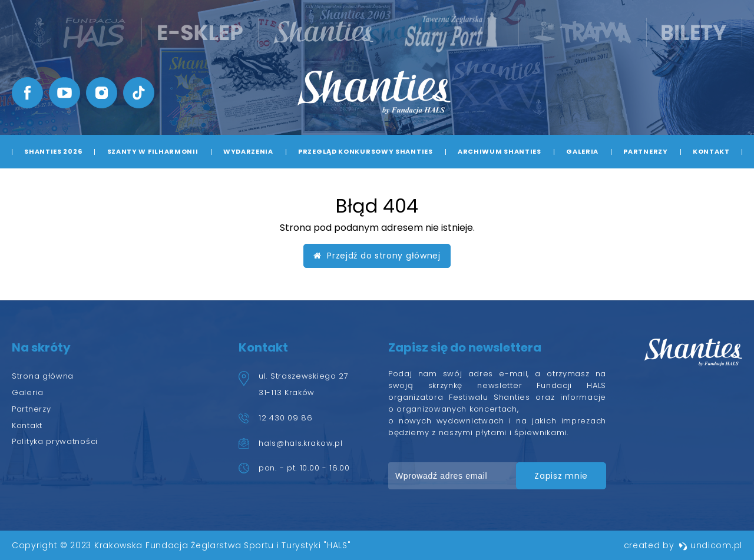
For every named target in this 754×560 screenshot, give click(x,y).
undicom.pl (710, 545)
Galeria (582, 151)
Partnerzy (645, 151)
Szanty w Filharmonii (153, 151)
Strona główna (43, 376)
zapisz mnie (561, 476)
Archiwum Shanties (500, 151)
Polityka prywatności (55, 441)
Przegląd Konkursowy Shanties (366, 151)
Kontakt (711, 151)
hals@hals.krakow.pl (300, 443)
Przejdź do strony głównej (377, 256)
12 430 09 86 (285, 418)
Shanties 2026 (53, 151)
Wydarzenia (248, 151)
